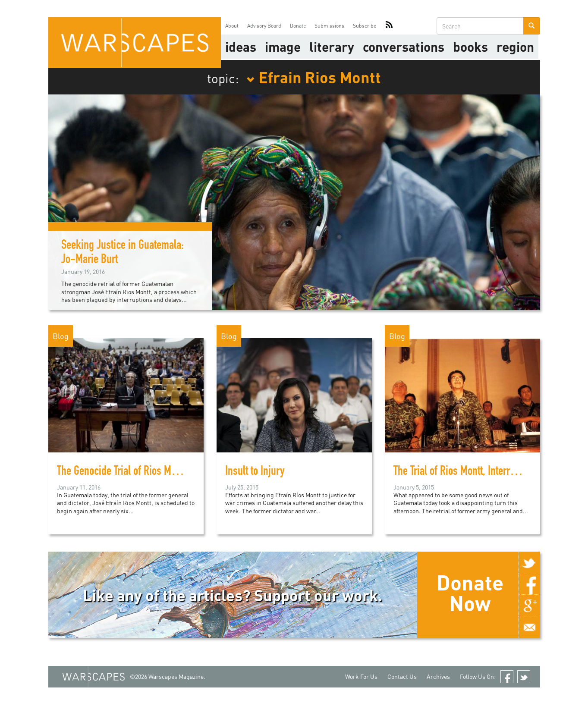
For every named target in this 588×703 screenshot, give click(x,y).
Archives (438, 676)
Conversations (404, 47)
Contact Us (402, 676)
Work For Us (361, 676)
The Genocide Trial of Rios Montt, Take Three (146, 472)
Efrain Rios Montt (314, 77)
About (232, 26)
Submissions (329, 26)
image (283, 47)
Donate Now (470, 593)
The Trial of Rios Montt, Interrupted (463, 472)
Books (470, 47)
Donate (298, 26)
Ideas (241, 47)
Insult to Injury (255, 472)
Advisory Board (264, 26)
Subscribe (365, 26)
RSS (389, 26)
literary (332, 47)
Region (515, 47)
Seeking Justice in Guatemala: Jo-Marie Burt (123, 253)
